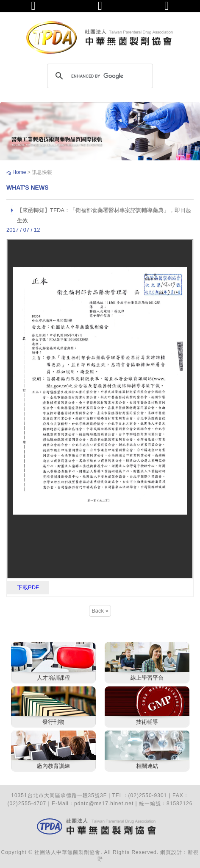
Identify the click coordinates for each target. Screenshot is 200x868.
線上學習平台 (147, 678)
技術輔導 (147, 722)
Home (20, 172)
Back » (100, 611)
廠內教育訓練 (53, 766)
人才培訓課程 (53, 678)
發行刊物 (53, 722)
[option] (100, 131)
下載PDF (28, 587)
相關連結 (147, 766)
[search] (99, 76)
